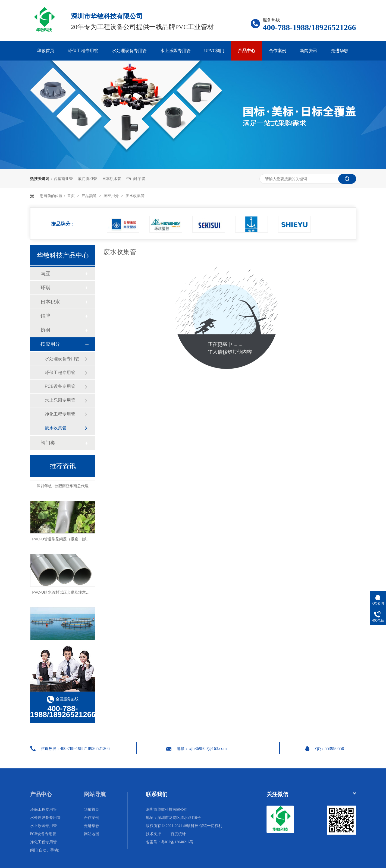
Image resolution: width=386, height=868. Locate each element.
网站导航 (95, 794)
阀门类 (48, 443)
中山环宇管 (136, 179)
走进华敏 (340, 51)
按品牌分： (63, 222)
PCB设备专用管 (60, 386)
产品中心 (247, 51)
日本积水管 (112, 179)
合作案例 (278, 51)
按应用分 (112, 196)
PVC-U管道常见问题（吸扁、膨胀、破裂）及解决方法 (78, 540)
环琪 (45, 288)
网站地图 (92, 834)
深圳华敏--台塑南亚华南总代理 (63, 487)
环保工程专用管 (83, 51)
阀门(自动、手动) (45, 850)
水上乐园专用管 (175, 51)
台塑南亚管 (63, 179)
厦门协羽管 (87, 179)
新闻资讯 (309, 51)
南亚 (45, 274)
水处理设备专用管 (129, 51)
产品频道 (90, 196)
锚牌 (45, 316)
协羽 (45, 330)
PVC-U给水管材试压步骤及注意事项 (63, 593)
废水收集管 (135, 196)
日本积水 (50, 302)
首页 (71, 196)
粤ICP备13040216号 (177, 842)
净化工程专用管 (60, 414)
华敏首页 (46, 51)
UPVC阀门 (214, 51)
